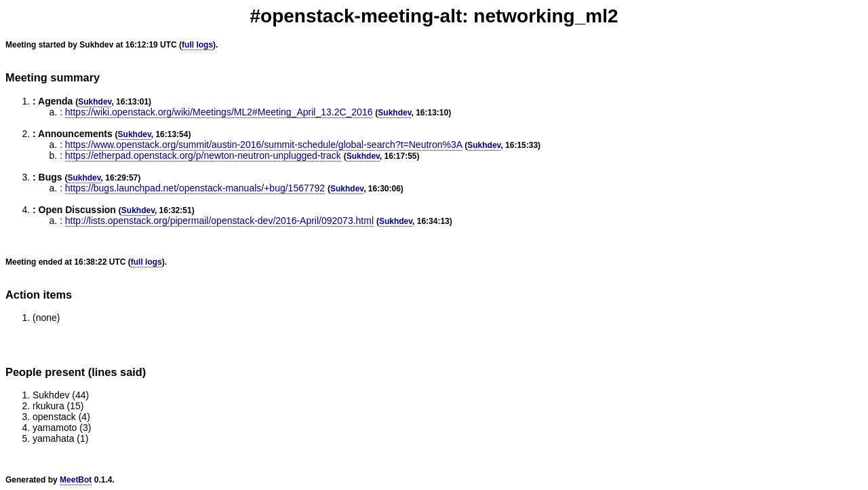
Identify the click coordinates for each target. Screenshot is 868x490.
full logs (197, 45)
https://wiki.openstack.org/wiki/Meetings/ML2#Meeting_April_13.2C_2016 (219, 112)
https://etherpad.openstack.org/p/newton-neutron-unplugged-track (203, 155)
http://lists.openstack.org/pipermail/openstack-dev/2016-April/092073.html (219, 221)
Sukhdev (95, 102)
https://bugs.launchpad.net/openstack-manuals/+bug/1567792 (195, 188)
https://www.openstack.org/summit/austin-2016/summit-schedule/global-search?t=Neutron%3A (264, 145)
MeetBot (76, 480)
